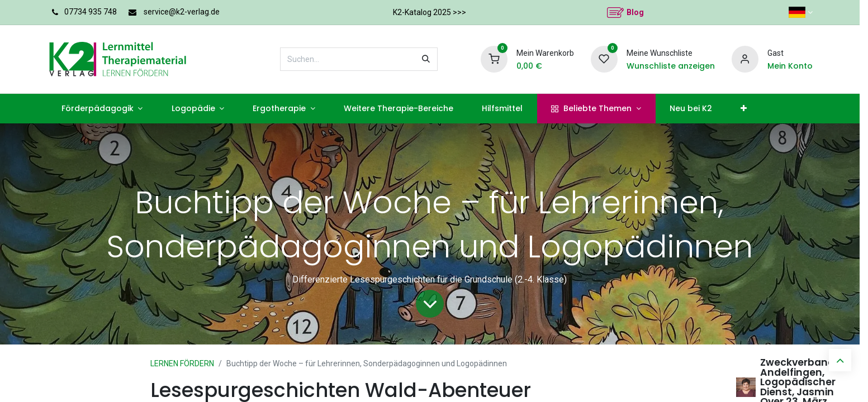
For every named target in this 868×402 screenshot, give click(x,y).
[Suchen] (442, 59)
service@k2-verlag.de (184, 12)
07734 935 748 (91, 12)
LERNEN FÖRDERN (187, 363)
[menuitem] (96, 109)
